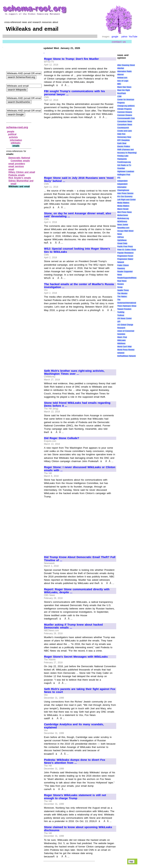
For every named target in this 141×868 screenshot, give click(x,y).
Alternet (120, 75)
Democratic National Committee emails (19, 159)
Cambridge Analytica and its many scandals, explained (74, 726)
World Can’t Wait (124, 347)
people (11, 132)
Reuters (121, 284)
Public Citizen (123, 265)
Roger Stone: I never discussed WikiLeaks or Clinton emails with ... (80, 469)
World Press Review (126, 350)
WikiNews (121, 344)
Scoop (120, 287)
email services (16, 166)
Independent (122, 181)
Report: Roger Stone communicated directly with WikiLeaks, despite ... (77, 591)
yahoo (124, 37)
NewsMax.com (123, 228)
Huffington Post (124, 175)
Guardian (121, 168)
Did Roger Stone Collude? (62, 438)
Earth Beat (122, 143)
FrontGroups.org (124, 162)
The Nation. (122, 297)
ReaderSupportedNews (127, 278)
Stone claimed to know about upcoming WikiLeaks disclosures (78, 829)
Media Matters (123, 203)
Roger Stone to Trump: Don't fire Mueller (71, 59)
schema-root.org (17, 127)
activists (13, 137)
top (131, 861)
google (115, 37)
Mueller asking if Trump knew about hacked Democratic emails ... (73, 626)
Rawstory (121, 268)
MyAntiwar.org (123, 218)
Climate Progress (124, 109)
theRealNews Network (127, 356)
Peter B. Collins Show (127, 250)
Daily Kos (121, 134)
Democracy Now (124, 137)
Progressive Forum (125, 256)
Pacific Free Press (125, 247)
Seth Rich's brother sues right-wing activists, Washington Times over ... (74, 372)
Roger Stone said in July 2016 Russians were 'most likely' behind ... (79, 179)
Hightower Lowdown (126, 172)
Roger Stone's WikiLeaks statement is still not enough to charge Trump (75, 797)
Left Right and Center (126, 200)
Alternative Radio (124, 71)
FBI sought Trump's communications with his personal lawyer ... (75, 93)
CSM (119, 96)
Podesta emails (17, 175)
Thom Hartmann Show (127, 306)
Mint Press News (124, 212)
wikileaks (16, 143)
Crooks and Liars (125, 131)
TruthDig (121, 312)
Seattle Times (123, 290)
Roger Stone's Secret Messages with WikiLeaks (76, 657)
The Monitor (122, 293)
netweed (121, 353)
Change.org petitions (126, 106)
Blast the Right (124, 90)
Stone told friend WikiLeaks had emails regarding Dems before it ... (77, 404)
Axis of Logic (123, 81)
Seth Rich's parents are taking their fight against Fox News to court (80, 691)
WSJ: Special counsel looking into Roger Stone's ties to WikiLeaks (77, 250)
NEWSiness (122, 222)
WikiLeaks (122, 340)
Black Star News (124, 87)
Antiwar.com (122, 78)
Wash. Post (122, 337)
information (16, 140)
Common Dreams (125, 112)
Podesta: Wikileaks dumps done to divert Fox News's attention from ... (75, 761)
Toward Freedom (124, 309)
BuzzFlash (122, 93)
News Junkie (123, 225)
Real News (122, 281)
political (12, 134)
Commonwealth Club (126, 118)
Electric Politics (124, 147)
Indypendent (122, 184)
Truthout (121, 315)
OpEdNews (122, 240)
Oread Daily (122, 243)
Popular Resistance (125, 253)
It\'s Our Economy (125, 197)
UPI (119, 322)
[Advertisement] (75, 146)
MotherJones (123, 215)
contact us (119, 42)
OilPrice (121, 237)
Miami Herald (123, 209)
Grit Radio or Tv (124, 165)
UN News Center (124, 318)
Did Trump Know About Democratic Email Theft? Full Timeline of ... (80, 559)
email (11, 169)
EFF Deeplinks (123, 140)
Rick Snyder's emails (20, 178)
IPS (119, 178)
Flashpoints (122, 159)
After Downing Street (126, 65)
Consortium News (125, 121)
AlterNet (121, 68)
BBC (119, 84)
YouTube (133, 37)
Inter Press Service (125, 193)
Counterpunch (123, 128)
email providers (17, 164)
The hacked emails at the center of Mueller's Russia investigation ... (79, 286)
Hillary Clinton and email (22, 172)
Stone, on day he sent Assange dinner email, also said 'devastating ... (78, 215)
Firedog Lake (123, 156)
